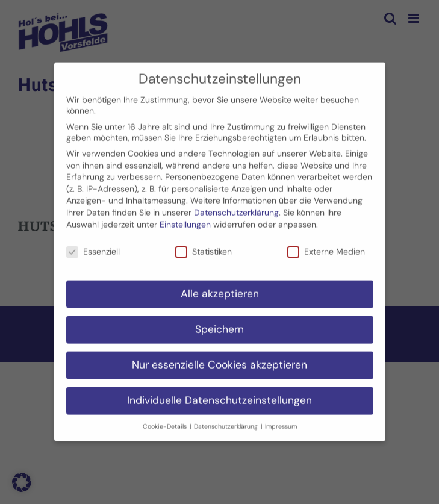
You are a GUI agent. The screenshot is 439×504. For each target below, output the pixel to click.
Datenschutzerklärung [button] (227, 421)
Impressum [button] (281, 421)
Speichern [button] (219, 325)
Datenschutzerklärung (236, 208)
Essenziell (93, 247)
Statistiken (204, 247)
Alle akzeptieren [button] (220, 289)
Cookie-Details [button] (166, 421)
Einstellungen (185, 219)
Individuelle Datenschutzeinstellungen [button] (219, 396)
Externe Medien (326, 247)
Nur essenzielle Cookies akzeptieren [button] (219, 360)
